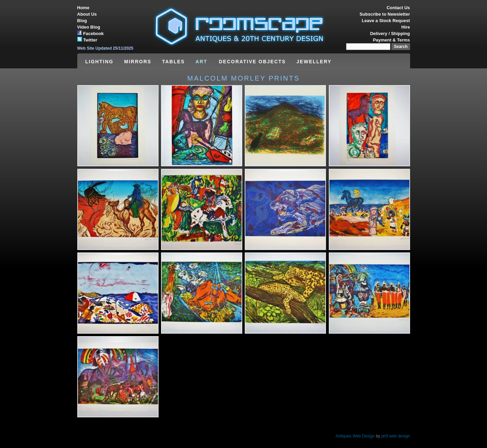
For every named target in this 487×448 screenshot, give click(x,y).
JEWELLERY (314, 62)
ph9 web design (395, 436)
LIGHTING (100, 62)
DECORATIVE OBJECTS (252, 62)
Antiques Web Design (355, 436)
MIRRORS (138, 62)
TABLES (173, 62)
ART (203, 62)
